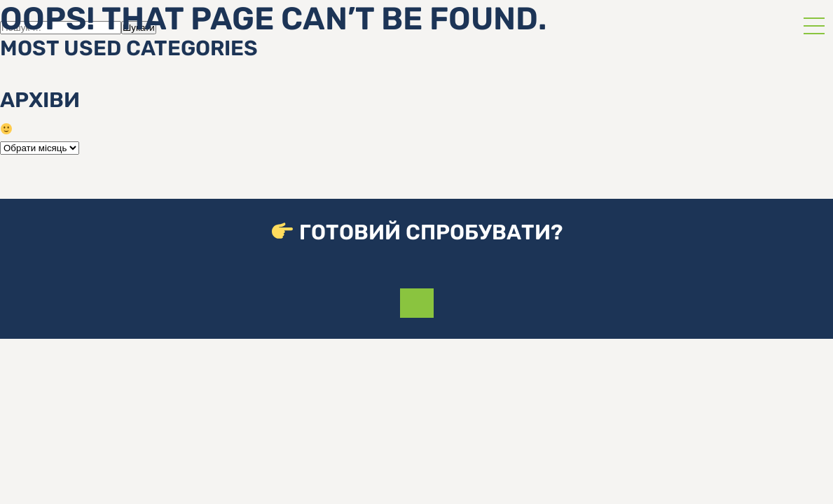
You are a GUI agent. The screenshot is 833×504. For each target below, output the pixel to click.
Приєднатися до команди (417, 303)
